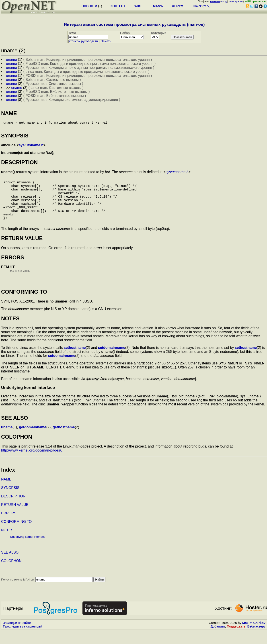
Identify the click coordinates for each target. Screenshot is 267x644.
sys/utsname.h (31, 147)
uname (7, 441)
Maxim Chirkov (254, 636)
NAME (6, 493)
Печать (106, 41)
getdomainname (33, 441)
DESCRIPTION (13, 510)
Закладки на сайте (17, 636)
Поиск (197, 6)
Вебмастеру (256, 640)
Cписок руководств (84, 41)
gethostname (64, 441)
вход (224, 1)
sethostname (75, 361)
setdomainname (112, 361)
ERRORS (9, 526)
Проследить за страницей (23, 640)
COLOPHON (11, 574)
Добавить (218, 640)
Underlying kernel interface (28, 550)
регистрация (236, 1)
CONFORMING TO (16, 535)
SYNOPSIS (10, 501)
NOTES (7, 543)
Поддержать (236, 640)
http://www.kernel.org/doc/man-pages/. (32, 464)
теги (206, 6)
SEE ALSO (10, 566)
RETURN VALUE (15, 518)
